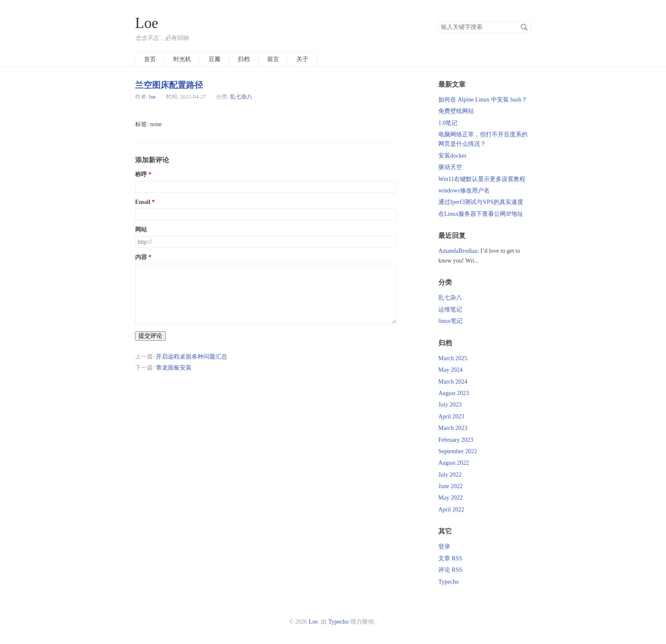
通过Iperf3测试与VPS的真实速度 (481, 202)
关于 (302, 59)
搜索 (524, 27)
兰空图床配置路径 (169, 85)
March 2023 (453, 428)
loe (152, 97)
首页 (150, 59)
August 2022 (454, 463)
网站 (141, 230)
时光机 (182, 59)
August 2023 (454, 393)
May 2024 (450, 370)
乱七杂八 (241, 97)
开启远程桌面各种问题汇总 (192, 357)
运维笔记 (450, 309)
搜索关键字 (438, 21)
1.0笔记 (448, 123)
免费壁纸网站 (456, 111)
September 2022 (458, 451)
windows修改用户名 (464, 191)
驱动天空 (450, 167)
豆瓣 (214, 59)
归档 (244, 59)
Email (143, 202)
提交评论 (150, 336)
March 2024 (453, 382)
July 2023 (450, 405)
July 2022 (450, 475)
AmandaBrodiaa (458, 251)
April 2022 (451, 510)
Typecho (449, 582)
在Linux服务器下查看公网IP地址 (481, 214)
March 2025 (453, 358)
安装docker (452, 156)
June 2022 (450, 486)
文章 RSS (450, 558)
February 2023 (456, 440)
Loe (147, 23)
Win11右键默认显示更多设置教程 (482, 179)
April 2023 (451, 417)
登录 (444, 547)
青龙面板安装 (174, 368)
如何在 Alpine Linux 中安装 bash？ (483, 100)
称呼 (141, 174)
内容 (141, 257)
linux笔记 (450, 321)
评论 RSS (450, 570)
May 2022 (450, 498)
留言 (273, 59)
